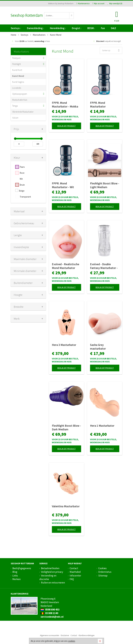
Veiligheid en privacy (52, 572)
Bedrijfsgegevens (22, 568)
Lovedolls (17, 88)
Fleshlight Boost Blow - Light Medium (105, 185)
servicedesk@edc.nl (52, 617)
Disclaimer (65, 635)
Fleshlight (16, 64)
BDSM (91, 28)
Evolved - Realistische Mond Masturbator (66, 266)
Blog (15, 572)
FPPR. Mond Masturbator (98, 105)
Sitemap (103, 576)
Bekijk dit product (66, 126)
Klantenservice (83, 4)
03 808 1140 (49, 613)
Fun (103, 28)
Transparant (25, 197)
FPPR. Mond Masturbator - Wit (63, 185)
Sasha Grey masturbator (98, 347)
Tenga (15, 106)
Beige (22, 191)
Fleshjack (16, 58)
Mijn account (98, 4)
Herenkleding (58, 28)
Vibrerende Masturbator (23, 112)
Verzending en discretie (48, 577)
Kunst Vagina (18, 82)
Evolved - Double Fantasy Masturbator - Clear (104, 266)
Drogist (77, 28)
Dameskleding (35, 28)
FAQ (72, 579)
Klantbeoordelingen (87, 635)
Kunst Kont (17, 70)
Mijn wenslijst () (115, 4)
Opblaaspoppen (20, 94)
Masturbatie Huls (20, 100)
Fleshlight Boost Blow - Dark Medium (66, 427)
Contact (74, 568)
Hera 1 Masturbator (102, 426)
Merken (16, 579)
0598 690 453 (50, 610)
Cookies (102, 568)
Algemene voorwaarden (50, 635)
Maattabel (75, 572)
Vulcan (15, 118)
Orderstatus (105, 572)
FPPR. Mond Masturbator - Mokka (65, 105)
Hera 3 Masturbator (64, 345)
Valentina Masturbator (66, 506)
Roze (22, 173)
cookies (72, 641)
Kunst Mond (18, 76)
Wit (21, 179)
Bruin (22, 185)
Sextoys (16, 28)
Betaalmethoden (50, 568)
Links (15, 576)
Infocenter (75, 576)
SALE (113, 28)
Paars (22, 167)
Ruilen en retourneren (53, 583)
